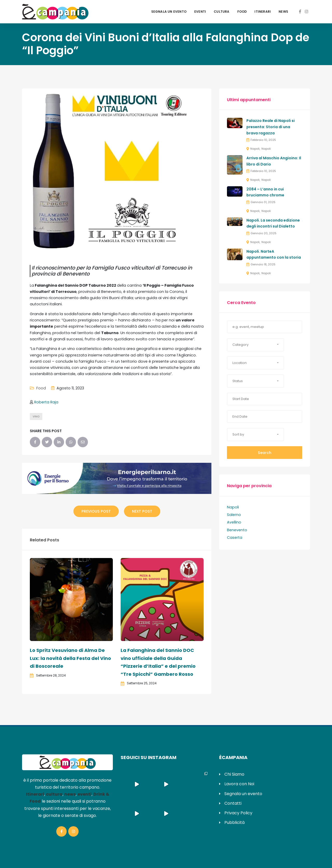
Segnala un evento (169, 12)
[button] (255, 345)
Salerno (234, 515)
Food (242, 12)
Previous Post (96, 511)
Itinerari (263, 12)
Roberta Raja (46, 402)
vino (36, 416)
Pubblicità (234, 822)
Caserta (235, 538)
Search (265, 453)
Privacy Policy (238, 813)
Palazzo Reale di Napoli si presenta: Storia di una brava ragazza (271, 127)
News (283, 12)
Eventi (200, 12)
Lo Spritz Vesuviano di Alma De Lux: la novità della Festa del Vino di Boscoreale (70, 658)
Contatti (233, 803)
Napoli (255, 149)
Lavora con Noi (239, 784)
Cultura (222, 12)
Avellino (234, 522)
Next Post (142, 511)
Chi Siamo (234, 774)
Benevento (237, 530)
